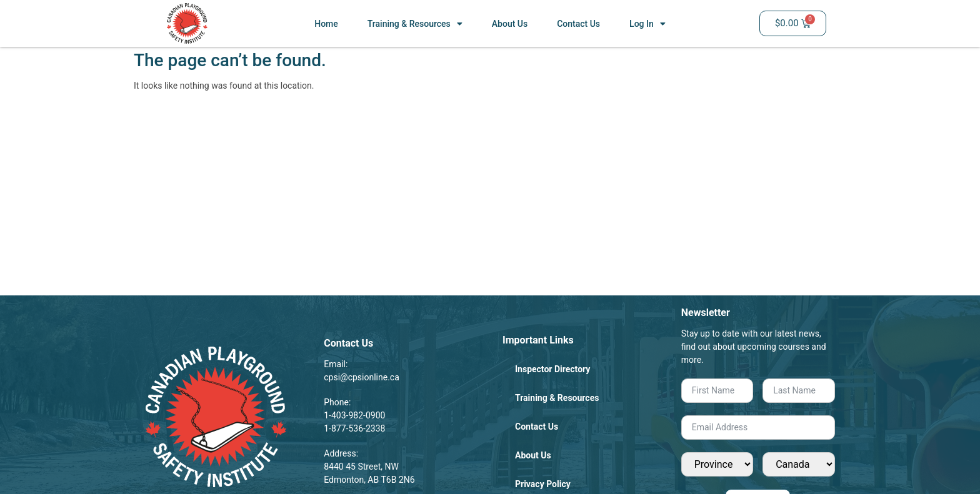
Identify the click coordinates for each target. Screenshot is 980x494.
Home (326, 24)
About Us (510, 24)
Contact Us (578, 24)
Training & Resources (415, 24)
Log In (647, 24)
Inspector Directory (552, 369)
